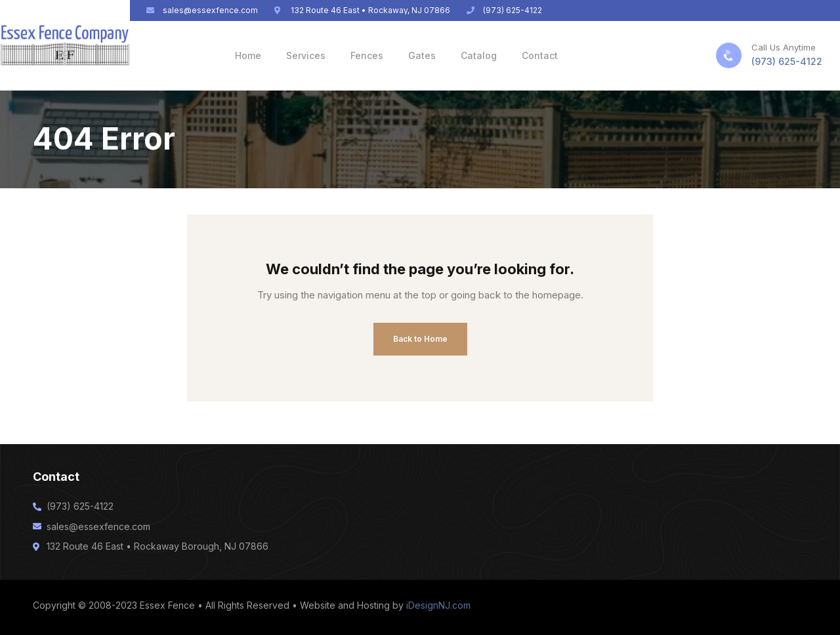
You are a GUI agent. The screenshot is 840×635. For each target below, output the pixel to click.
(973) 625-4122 (787, 61)
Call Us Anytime (784, 47)
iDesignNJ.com (438, 605)
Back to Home (420, 339)
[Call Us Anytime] (729, 55)
